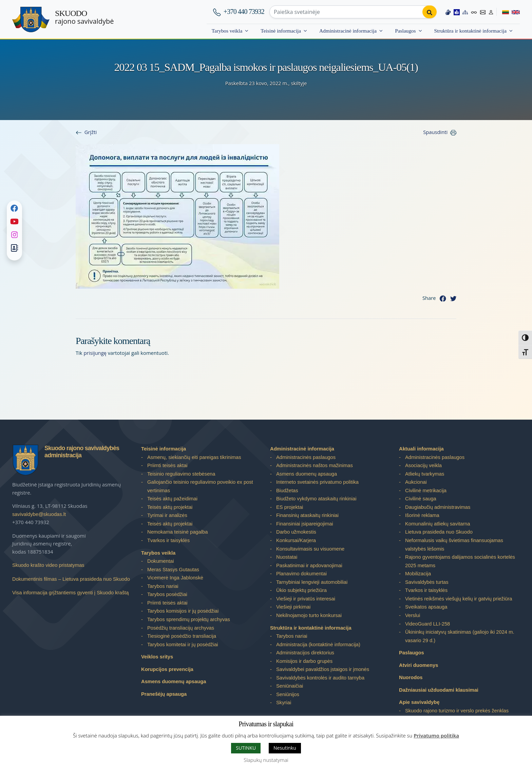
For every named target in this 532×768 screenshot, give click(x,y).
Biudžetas (287, 491)
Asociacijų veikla (423, 465)
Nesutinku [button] (285, 748)
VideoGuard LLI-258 (427, 624)
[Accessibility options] (474, 12)
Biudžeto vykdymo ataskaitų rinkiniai (316, 499)
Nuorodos (411, 677)
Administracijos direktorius (305, 653)
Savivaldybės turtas (427, 582)
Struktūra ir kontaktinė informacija (470, 31)
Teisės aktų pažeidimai (172, 499)
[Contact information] (483, 12)
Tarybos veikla (227, 31)
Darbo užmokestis (296, 532)
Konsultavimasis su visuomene (310, 549)
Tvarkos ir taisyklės (168, 540)
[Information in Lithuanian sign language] (448, 12)
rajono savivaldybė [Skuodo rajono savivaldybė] (84, 17)
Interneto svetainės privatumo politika (317, 482)
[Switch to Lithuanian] (503, 12)
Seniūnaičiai (290, 686)
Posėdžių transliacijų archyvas (181, 628)
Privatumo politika (436, 735)
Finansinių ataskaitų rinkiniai (307, 515)
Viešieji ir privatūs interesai (306, 599)
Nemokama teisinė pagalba (177, 532)
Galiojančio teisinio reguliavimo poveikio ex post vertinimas (200, 486)
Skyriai (284, 703)
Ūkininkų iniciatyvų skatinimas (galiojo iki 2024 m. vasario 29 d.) (460, 636)
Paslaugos (405, 31)
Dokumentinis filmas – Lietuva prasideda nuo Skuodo (71, 579)
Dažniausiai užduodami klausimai (439, 690)
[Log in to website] (491, 12)
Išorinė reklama (422, 515)
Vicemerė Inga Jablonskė (175, 578)
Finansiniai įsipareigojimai (305, 524)
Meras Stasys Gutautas (173, 570)
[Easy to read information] (457, 12)
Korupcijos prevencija (167, 669)
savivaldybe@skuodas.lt (39, 514)
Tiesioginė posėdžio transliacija (182, 636)
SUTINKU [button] (246, 748)
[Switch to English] (514, 12)
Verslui (413, 615)
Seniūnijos (288, 694)
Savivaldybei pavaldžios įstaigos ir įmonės (323, 669)
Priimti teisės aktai (167, 465)
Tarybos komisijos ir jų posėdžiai (183, 611)
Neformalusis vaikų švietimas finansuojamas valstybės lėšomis (454, 545)
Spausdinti (435, 132)
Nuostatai (287, 557)
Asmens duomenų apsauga (174, 681)
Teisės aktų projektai (170, 507)
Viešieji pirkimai (293, 607)
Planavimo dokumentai (301, 574)
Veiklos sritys (157, 657)
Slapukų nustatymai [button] (266, 760)
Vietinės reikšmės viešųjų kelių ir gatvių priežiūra (459, 599)
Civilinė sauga (421, 499)
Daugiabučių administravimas (438, 507)
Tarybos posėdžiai (167, 594)
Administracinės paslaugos (306, 457)
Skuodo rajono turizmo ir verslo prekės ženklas (457, 711)
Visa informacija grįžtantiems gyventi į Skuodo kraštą (70, 593)
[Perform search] (430, 12)
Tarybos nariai (163, 586)
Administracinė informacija (348, 31)
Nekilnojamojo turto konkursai (309, 615)
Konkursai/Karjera (296, 540)
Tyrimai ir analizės (167, 515)
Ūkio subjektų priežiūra (301, 590)
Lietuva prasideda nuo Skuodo (439, 532)
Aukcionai (416, 482)
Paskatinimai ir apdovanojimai (309, 565)
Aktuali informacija (421, 449)
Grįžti (91, 132)
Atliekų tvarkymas (425, 474)
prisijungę (95, 353)
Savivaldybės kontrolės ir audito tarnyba (320, 678)
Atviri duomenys (419, 665)
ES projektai (290, 507)
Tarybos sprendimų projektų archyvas (189, 619)
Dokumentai (161, 561)
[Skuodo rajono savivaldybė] (31, 20)
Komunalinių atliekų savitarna (438, 524)
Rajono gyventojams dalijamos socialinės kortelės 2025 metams (460, 561)
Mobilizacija (418, 574)
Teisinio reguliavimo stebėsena (181, 474)
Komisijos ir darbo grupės (304, 661)
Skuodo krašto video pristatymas (48, 565)
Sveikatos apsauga (426, 607)
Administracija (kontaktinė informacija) (318, 645)
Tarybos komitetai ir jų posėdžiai (183, 645)
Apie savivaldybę (419, 702)
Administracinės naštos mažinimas (315, 465)
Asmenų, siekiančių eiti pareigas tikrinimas (194, 457)
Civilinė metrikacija (426, 491)
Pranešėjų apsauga (164, 694)
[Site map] (465, 12)
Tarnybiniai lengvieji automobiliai (312, 582)
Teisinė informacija (281, 31)
